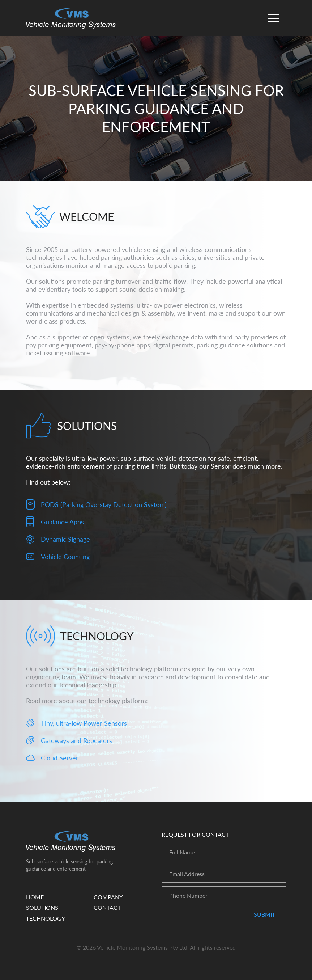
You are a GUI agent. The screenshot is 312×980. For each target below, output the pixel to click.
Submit (264, 914)
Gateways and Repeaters (76, 740)
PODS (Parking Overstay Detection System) (104, 504)
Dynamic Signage (65, 539)
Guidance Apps (62, 522)
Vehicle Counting (65, 557)
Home (35, 897)
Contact (107, 907)
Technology (46, 918)
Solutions (42, 907)
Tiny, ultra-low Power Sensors (84, 723)
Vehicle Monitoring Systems (71, 18)
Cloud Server (60, 758)
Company (108, 897)
